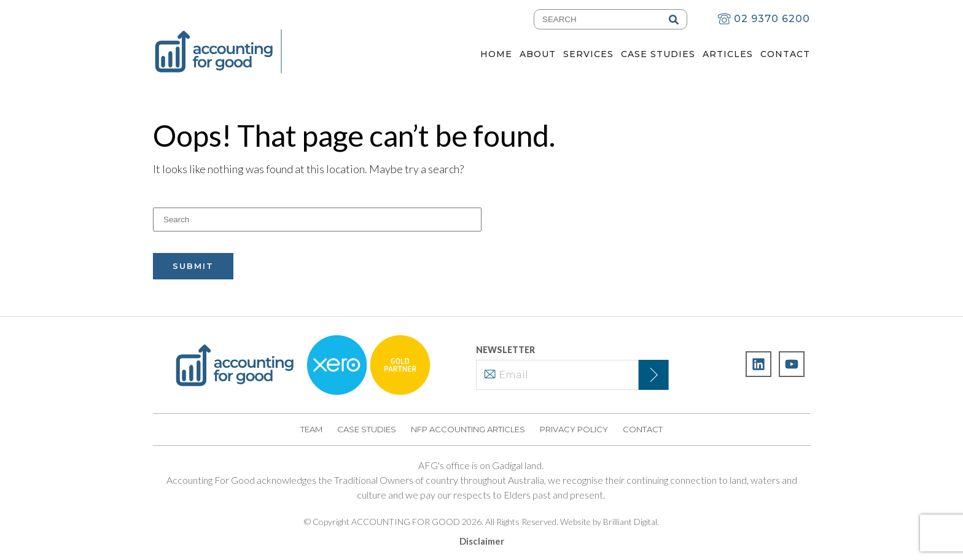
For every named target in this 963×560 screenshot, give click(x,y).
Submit (193, 266)
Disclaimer (482, 541)
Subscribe (648, 375)
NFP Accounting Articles (468, 429)
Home (496, 54)
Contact (785, 54)
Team (311, 429)
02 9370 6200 (764, 19)
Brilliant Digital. (631, 522)
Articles (728, 54)
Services (588, 54)
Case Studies (658, 54)
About (538, 54)
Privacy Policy (574, 429)
